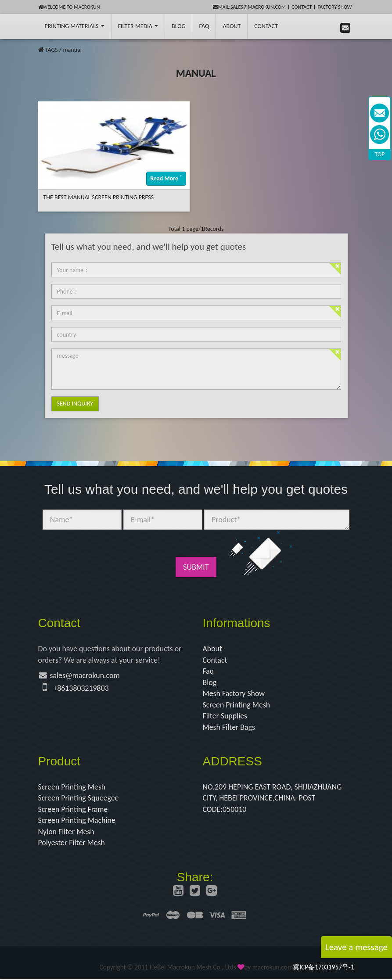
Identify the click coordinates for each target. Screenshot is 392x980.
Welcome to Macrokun (69, 7)
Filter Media (138, 26)
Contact (302, 7)
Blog (210, 682)
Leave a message (356, 947)
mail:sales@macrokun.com (250, 7)
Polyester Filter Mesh (72, 844)
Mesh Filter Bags (229, 728)
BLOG (178, 26)
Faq (209, 671)
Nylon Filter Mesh (67, 833)
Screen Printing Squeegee (79, 799)
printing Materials (75, 26)
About (232, 26)
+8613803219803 (81, 688)
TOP (380, 154)
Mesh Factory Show (234, 694)
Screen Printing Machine (77, 822)
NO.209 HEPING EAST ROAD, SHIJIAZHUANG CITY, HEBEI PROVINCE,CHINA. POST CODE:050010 (273, 799)
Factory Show (335, 7)
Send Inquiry (75, 404)
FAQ (204, 26)
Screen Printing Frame (74, 810)
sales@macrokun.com (85, 676)
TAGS (52, 50)
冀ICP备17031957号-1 (323, 968)
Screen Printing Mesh (237, 705)
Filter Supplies (225, 716)
